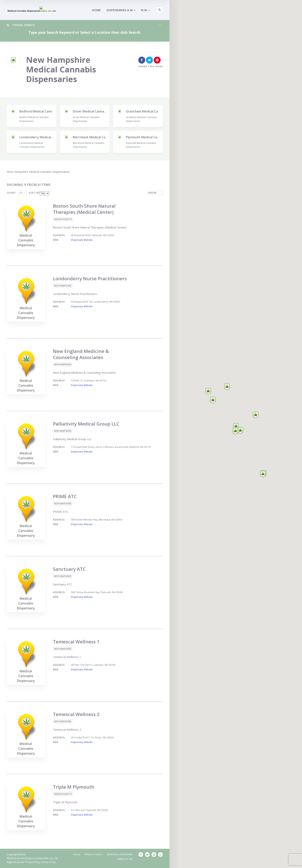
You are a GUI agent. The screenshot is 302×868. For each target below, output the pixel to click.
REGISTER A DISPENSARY (120, 854)
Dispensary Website (82, 240)
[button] (159, 10)
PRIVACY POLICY (94, 854)
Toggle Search (21, 25)
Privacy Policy (33, 862)
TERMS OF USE (125, 859)
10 (21, 193)
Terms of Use (48, 862)
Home (77, 854)
